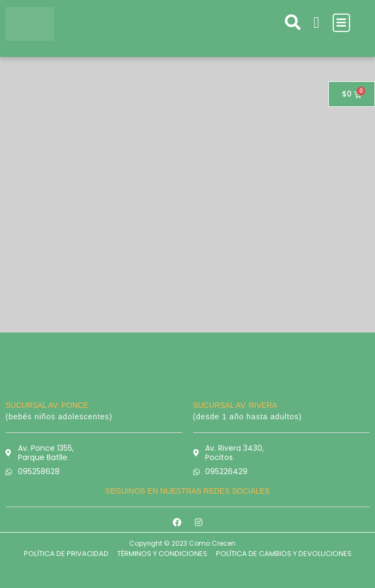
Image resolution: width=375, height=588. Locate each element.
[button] (341, 23)
